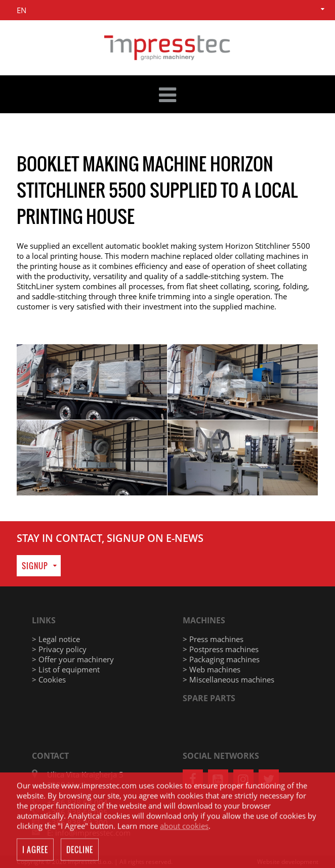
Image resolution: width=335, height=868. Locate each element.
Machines (204, 620)
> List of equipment (66, 669)
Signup (35, 566)
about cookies (184, 827)
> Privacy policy (59, 649)
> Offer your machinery (73, 659)
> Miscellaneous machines (228, 679)
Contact (50, 756)
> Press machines (213, 639)
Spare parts (209, 698)
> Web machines (212, 669)
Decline (80, 850)
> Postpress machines (221, 649)
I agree (35, 850)
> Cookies (49, 679)
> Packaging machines (221, 659)
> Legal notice (56, 639)
